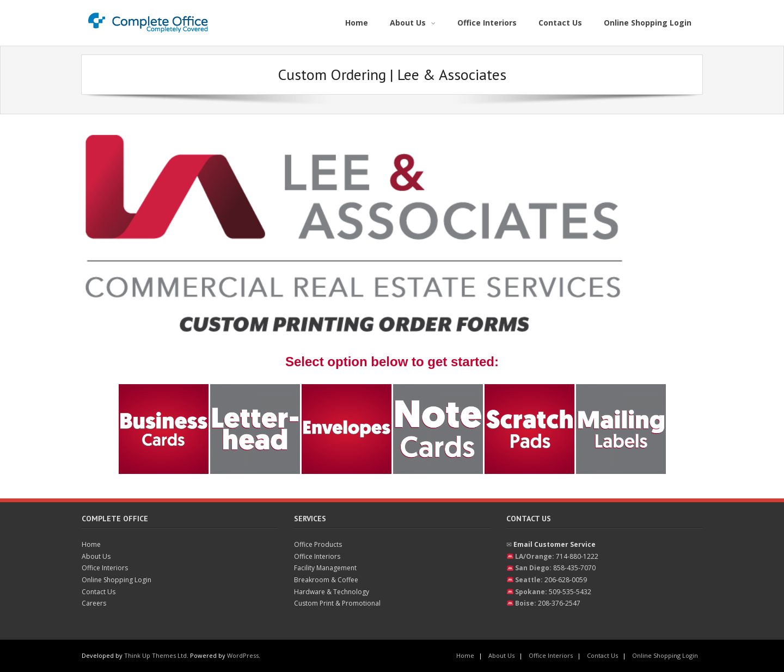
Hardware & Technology (332, 592)
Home (91, 544)
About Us (96, 556)
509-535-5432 (570, 592)
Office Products (318, 544)
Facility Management (325, 568)
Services (310, 519)
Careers (94, 603)
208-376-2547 (559, 603)
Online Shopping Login (117, 580)
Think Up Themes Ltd (155, 655)
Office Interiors (105, 568)
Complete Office (115, 519)
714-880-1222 (577, 556)
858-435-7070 (574, 568)
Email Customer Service (555, 544)
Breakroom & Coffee (326, 580)
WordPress (243, 655)
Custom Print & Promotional (337, 603)
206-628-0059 (566, 580)
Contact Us (99, 592)
